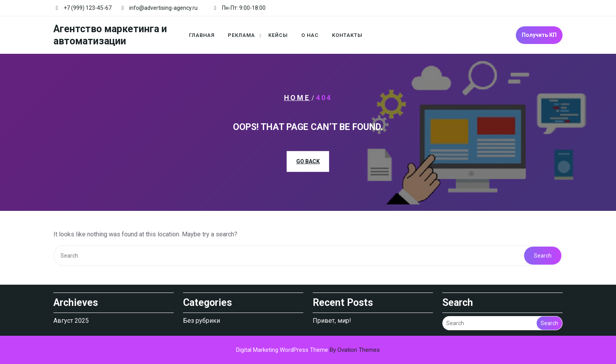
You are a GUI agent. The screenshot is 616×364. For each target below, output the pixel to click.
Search (543, 256)
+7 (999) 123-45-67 (88, 8)
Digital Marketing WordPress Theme (308, 350)
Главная (202, 35)
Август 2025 (71, 321)
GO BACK (308, 161)
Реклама (241, 35)
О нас (310, 35)
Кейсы (278, 35)
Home (297, 97)
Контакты (347, 35)
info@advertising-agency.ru (163, 8)
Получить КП (539, 35)
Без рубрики (202, 321)
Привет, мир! (332, 321)
